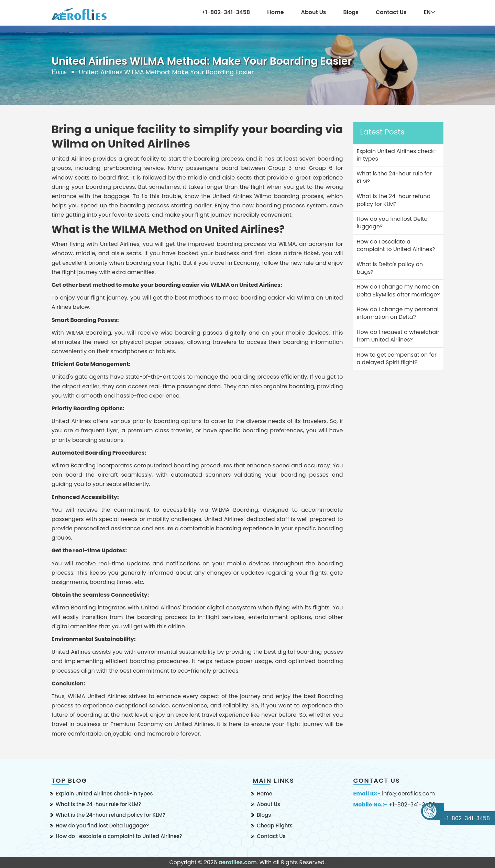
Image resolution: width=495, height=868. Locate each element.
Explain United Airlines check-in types (104, 794)
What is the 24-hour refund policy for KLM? (111, 815)
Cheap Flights (275, 826)
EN (429, 12)
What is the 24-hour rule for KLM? (98, 804)
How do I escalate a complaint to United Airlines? (119, 836)
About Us (314, 12)
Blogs (351, 12)
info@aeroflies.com (408, 794)
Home (275, 12)
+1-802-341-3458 (412, 805)
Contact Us (391, 12)
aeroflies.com (238, 862)
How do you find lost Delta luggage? (102, 826)
